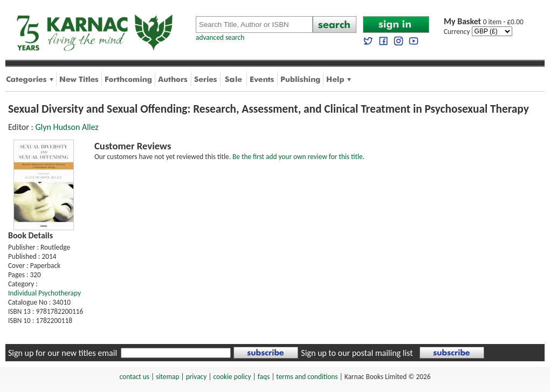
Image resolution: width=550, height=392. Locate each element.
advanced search (220, 37)
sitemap (167, 377)
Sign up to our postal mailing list (357, 353)
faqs (264, 377)
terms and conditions (307, 377)
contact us (135, 377)
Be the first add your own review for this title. (298, 157)
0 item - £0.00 (484, 22)
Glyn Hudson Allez (67, 127)
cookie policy (232, 377)
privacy (197, 377)
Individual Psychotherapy (44, 293)
